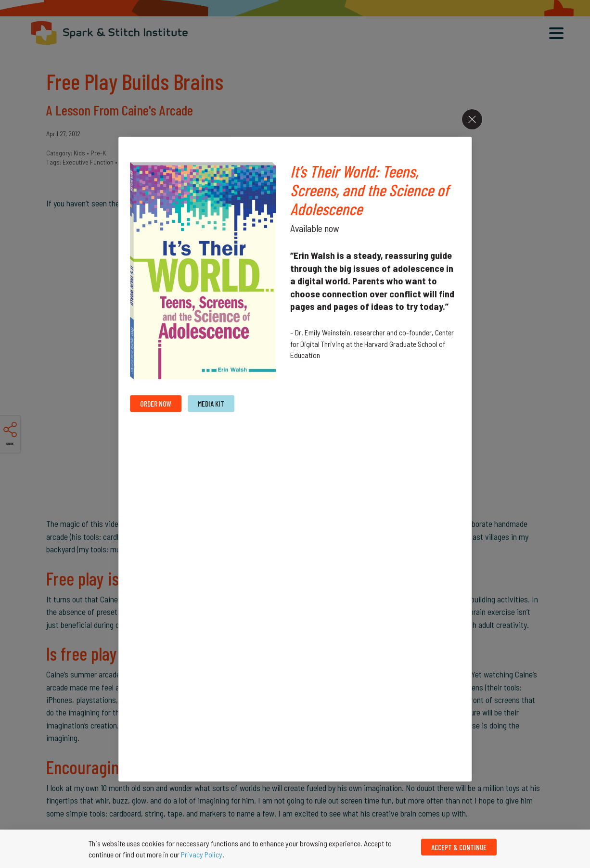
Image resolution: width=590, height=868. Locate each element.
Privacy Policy (202, 854)
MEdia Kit (211, 404)
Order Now (156, 404)
